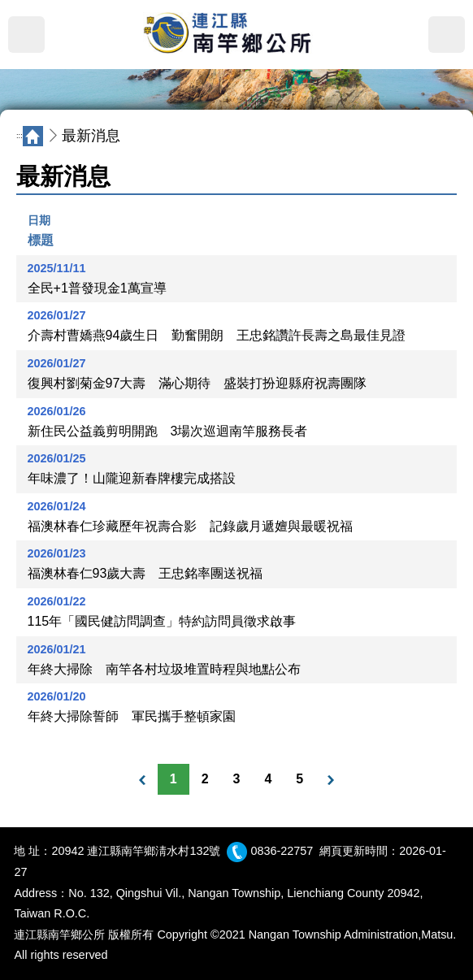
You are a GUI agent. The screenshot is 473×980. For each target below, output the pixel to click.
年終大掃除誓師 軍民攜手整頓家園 (132, 716)
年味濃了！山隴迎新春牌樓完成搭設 (132, 478)
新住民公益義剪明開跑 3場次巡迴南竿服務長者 (168, 431)
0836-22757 (282, 851)
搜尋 (447, 35)
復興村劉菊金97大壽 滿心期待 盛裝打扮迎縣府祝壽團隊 (197, 383)
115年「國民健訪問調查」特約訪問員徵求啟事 (162, 621)
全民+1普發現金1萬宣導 (97, 288)
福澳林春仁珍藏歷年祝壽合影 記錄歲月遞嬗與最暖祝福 (190, 526)
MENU (26, 35)
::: (20, 136)
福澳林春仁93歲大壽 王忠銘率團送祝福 (145, 573)
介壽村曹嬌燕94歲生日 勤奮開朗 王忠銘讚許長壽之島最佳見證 (217, 335)
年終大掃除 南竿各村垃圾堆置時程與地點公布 (164, 669)
